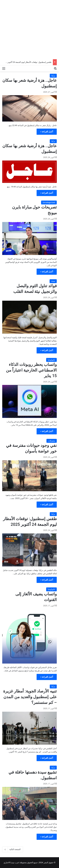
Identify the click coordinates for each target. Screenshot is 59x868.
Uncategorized (49, 202)
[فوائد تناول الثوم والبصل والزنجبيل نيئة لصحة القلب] (29, 317)
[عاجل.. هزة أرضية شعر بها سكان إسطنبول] (29, 108)
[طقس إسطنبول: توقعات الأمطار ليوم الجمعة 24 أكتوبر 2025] (29, 550)
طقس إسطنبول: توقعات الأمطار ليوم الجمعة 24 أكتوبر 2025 (27, 62)
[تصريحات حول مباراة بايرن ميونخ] (29, 238)
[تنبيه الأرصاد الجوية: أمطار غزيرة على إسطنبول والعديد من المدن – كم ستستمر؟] (29, 728)
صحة (53, 281)
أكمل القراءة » (47, 132)
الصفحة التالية (13, 849)
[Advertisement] (29, 30)
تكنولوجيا (51, 360)
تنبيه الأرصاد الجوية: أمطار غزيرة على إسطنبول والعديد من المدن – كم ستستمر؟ (30, 697)
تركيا (53, 76)
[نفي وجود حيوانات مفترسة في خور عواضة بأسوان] (29, 476)
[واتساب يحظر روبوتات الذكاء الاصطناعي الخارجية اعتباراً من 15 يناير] (29, 401)
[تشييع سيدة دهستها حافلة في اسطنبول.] (29, 803)
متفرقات (52, 441)
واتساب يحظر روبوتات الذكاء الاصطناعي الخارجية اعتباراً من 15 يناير (31, 370)
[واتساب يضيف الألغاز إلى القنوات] (29, 636)
